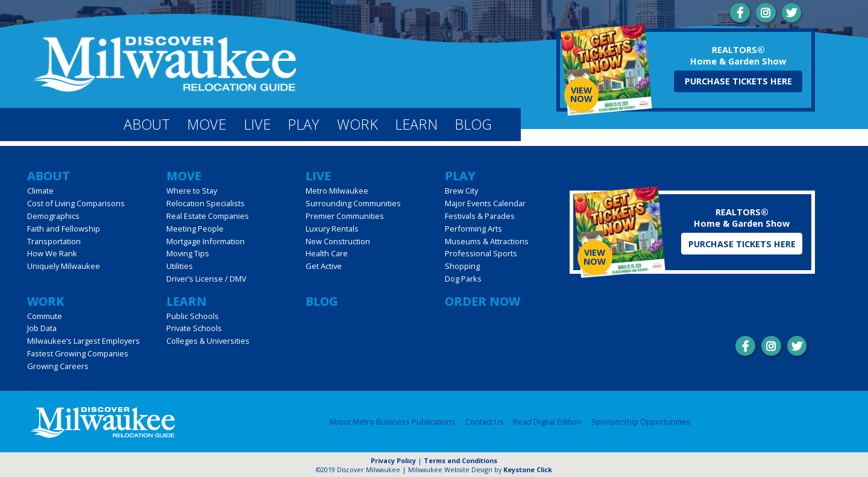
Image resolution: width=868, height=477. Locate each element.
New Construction (338, 241)
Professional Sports (481, 253)
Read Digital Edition (547, 422)
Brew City (461, 191)
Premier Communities (345, 216)
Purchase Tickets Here (738, 81)
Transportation (54, 241)
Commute (45, 316)
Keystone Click (528, 469)
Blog (473, 124)
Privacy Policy (393, 460)
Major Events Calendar (485, 203)
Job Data (42, 328)
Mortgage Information (206, 241)
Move (206, 124)
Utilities (180, 266)
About (147, 124)
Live (257, 124)
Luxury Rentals (332, 229)
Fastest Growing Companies (78, 353)
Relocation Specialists (206, 203)
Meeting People (195, 229)
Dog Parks (463, 279)
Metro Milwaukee (337, 191)
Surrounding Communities (353, 203)
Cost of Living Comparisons (76, 203)
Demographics (53, 216)
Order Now (483, 301)
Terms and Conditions (461, 460)
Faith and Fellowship (64, 229)
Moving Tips (188, 253)
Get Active (324, 266)
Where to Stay (192, 191)
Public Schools (193, 316)
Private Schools (194, 328)
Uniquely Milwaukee (64, 266)
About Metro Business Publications (392, 422)
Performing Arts (473, 229)
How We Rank (52, 253)
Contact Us (485, 422)
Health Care (327, 253)
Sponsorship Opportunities (641, 422)
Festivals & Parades (480, 216)
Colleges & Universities (208, 341)
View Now (581, 94)
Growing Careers (58, 366)
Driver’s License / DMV (206, 279)
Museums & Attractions (487, 241)
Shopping (462, 266)
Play (303, 124)
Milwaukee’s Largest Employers (83, 341)
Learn (416, 124)
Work (357, 124)
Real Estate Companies (208, 216)
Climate (40, 191)
